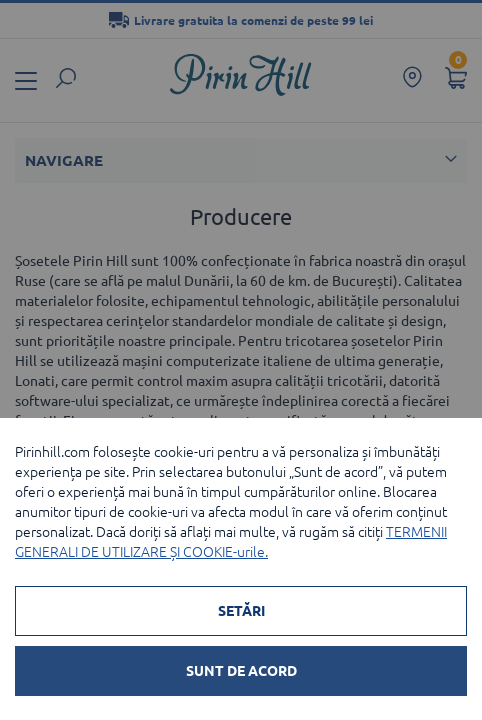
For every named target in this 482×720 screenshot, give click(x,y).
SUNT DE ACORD (241, 671)
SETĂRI (241, 611)
